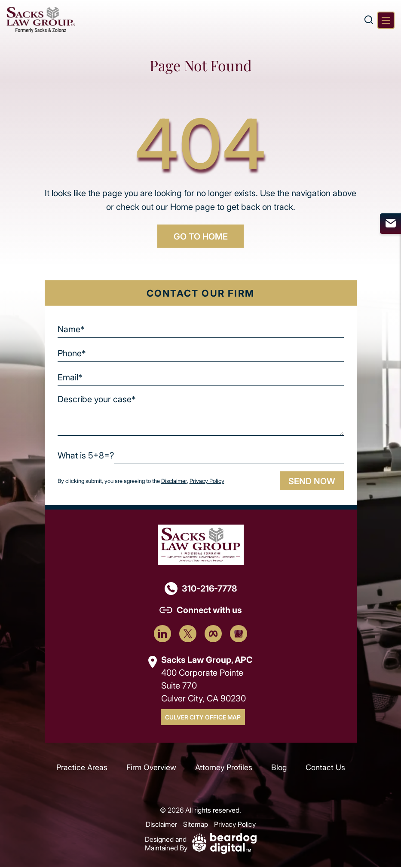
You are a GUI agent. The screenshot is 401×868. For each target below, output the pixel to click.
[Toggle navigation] (386, 20)
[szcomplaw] (41, 20)
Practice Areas (82, 768)
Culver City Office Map (203, 718)
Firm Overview (151, 768)
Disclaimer (174, 482)
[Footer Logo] (201, 545)
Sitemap (196, 825)
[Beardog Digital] (224, 843)
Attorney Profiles (224, 768)
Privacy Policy (207, 482)
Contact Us (325, 768)
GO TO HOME (201, 236)
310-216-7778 (209, 589)
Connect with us (209, 611)
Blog (279, 768)
